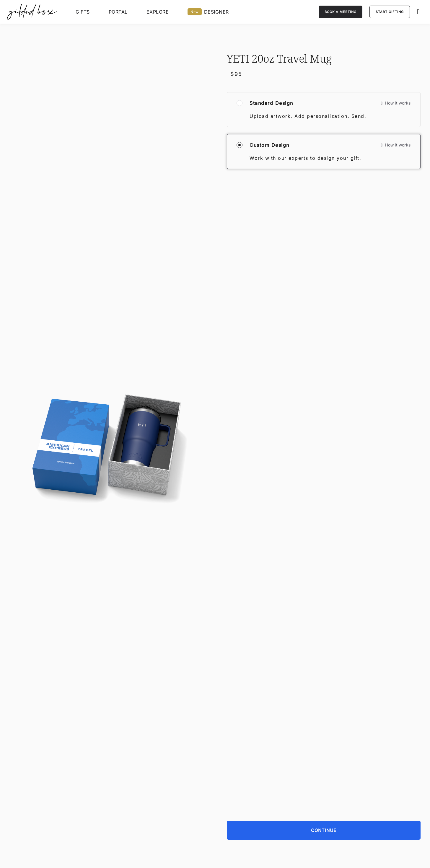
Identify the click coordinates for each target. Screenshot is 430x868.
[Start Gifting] (390, 12)
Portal (118, 12)
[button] (420, 12)
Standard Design (271, 103)
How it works (396, 103)
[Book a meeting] (341, 12)
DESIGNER (208, 12)
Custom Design (269, 145)
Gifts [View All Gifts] (83, 12)
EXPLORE (158, 12)
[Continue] (324, 787)
